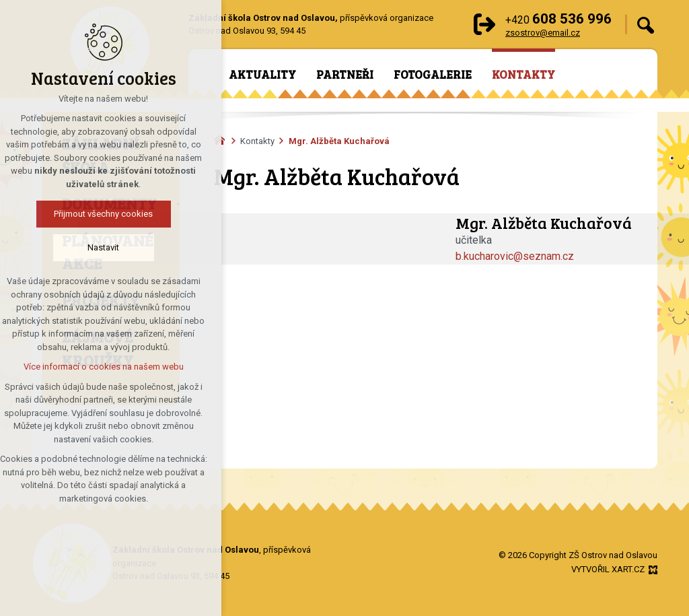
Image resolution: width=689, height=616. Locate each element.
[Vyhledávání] (646, 25)
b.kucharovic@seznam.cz (515, 256)
